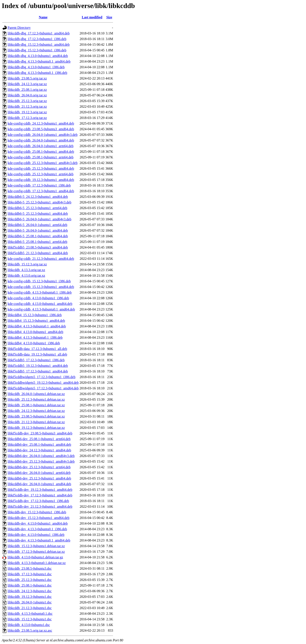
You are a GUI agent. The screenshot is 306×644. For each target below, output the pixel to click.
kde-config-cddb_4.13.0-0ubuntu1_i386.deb (38, 298)
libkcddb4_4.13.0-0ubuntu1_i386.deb (34, 343)
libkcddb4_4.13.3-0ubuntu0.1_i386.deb (35, 337)
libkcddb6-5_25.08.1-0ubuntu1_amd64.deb (38, 236)
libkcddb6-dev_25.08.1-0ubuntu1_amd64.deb (39, 445)
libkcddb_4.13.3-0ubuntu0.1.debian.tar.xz (37, 563)
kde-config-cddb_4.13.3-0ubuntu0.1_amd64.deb (41, 309)
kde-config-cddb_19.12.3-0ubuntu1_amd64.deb (41, 180)
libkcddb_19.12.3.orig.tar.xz (27, 112)
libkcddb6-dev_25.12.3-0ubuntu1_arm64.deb (39, 467)
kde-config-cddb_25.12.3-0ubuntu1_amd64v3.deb (43, 163)
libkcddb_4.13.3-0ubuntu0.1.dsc (30, 614)
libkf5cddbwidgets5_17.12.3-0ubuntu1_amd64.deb (43, 388)
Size (109, 17)
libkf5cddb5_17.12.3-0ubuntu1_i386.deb (36, 360)
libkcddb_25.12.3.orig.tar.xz (27, 101)
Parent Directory (19, 28)
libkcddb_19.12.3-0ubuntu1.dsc (30, 597)
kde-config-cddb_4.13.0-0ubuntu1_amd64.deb (40, 304)
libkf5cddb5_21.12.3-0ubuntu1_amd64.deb (38, 253)
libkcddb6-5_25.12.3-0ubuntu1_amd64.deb (38, 214)
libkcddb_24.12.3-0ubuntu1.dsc (30, 591)
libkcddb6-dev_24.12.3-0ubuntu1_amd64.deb (39, 450)
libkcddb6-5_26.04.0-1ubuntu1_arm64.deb (37, 225)
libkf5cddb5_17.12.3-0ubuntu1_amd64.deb (38, 371)
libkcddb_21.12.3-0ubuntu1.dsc (30, 608)
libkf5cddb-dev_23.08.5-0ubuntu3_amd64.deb (40, 433)
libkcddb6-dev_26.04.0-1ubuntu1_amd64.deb (39, 484)
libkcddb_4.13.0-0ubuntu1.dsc (29, 625)
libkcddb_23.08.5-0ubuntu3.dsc (30, 568)
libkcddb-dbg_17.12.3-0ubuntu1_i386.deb (37, 39)
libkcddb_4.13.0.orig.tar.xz (26, 276)
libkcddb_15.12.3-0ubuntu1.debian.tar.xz (36, 546)
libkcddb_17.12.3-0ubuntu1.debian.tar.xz (36, 552)
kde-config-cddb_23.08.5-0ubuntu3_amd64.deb (41, 129)
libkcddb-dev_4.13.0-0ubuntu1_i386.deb (36, 535)
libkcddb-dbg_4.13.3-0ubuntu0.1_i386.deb (37, 73)
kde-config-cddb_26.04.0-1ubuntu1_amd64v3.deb (43, 135)
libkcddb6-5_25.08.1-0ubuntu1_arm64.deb (37, 242)
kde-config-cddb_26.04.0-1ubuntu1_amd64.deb (41, 140)
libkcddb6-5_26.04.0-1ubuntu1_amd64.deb (38, 230)
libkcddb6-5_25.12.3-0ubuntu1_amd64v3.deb (39, 202)
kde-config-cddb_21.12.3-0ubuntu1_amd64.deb (41, 259)
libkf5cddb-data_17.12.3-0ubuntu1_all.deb (37, 349)
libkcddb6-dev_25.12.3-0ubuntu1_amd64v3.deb (41, 461)
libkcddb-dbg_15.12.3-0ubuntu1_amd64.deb (39, 45)
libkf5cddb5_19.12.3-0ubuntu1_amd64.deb (38, 366)
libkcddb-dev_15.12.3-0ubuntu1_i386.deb (37, 512)
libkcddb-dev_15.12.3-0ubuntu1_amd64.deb (39, 518)
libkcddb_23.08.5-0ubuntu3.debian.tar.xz (36, 416)
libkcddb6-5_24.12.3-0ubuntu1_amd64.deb (38, 197)
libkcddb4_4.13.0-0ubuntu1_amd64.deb (35, 332)
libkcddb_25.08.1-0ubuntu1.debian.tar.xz (36, 405)
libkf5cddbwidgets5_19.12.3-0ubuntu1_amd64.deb (43, 383)
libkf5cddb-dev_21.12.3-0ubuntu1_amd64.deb (40, 507)
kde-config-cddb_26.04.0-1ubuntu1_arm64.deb (40, 146)
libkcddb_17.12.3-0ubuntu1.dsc (30, 574)
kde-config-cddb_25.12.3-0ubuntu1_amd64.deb (41, 168)
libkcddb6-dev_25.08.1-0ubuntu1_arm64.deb (39, 439)
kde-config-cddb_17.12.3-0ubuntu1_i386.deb (39, 185)
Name (43, 17)
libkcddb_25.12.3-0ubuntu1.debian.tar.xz (36, 399)
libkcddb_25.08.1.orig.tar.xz (27, 90)
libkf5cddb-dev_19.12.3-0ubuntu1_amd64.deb (40, 490)
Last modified (92, 17)
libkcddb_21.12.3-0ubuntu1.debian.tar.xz (36, 422)
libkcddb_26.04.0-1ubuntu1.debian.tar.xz (36, 394)
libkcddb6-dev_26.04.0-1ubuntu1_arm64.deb (39, 473)
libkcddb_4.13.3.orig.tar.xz (26, 270)
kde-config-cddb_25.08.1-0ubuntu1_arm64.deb (40, 157)
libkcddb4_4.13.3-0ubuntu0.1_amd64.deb (37, 326)
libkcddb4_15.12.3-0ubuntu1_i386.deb (35, 315)
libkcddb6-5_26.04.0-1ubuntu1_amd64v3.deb (39, 219)
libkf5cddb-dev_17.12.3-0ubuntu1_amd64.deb (40, 495)
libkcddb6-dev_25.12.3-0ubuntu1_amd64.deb (39, 478)
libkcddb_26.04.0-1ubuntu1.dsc (30, 602)
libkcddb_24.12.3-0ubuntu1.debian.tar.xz (36, 411)
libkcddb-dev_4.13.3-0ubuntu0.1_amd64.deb (39, 540)
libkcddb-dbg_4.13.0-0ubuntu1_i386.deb (36, 67)
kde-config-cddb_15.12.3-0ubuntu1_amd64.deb (41, 287)
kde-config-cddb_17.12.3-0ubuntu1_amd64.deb (41, 191)
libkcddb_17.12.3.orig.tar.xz (27, 118)
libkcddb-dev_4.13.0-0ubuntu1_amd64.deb (38, 523)
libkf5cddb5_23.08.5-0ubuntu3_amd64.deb (38, 247)
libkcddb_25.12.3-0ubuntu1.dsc (30, 580)
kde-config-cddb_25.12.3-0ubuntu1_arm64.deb (40, 174)
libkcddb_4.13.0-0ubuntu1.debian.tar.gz (35, 557)
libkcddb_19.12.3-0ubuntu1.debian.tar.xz (36, 428)
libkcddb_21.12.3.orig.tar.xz (27, 107)
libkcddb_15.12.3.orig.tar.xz (27, 264)
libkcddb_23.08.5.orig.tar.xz (27, 78)
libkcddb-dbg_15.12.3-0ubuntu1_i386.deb (37, 50)
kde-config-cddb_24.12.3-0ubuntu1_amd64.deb (41, 123)
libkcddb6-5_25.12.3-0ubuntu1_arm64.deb (37, 208)
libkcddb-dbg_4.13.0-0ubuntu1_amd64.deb (38, 56)
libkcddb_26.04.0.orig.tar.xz (27, 95)
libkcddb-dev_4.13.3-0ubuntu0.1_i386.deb (37, 529)
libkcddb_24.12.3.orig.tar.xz (27, 84)
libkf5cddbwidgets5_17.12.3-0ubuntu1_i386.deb (41, 377)
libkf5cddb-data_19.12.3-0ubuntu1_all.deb (37, 354)
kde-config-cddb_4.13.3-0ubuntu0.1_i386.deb (40, 292)
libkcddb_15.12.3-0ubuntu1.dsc (30, 619)
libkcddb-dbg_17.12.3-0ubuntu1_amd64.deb (39, 33)
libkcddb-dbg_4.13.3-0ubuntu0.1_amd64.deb (39, 61)
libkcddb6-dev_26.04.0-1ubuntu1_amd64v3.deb (41, 456)
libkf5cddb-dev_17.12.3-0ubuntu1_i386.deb (38, 501)
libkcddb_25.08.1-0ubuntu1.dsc (30, 585)
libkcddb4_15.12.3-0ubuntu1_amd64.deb (36, 321)
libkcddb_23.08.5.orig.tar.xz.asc (30, 630)
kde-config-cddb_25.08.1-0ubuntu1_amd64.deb (41, 152)
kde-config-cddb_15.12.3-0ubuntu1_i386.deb (39, 281)
